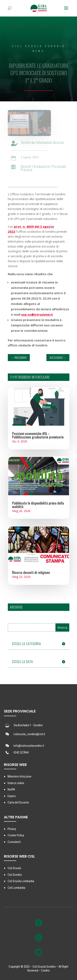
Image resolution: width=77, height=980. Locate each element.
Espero (12, 796)
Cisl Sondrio (15, 875)
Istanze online (16, 783)
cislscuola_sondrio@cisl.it (29, 734)
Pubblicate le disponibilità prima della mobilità (38, 505)
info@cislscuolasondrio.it (29, 746)
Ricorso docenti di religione (31, 572)
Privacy (12, 829)
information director (52, 142)
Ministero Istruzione (20, 776)
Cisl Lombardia (16, 888)
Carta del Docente (18, 802)
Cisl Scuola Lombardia (21, 881)
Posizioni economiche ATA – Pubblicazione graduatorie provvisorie (38, 435)
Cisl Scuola (14, 868)
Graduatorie (43, 166)
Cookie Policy (16, 835)
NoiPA (11, 789)
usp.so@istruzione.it (37, 314)
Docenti (27, 166)
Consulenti (14, 842)
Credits (45, 971)
